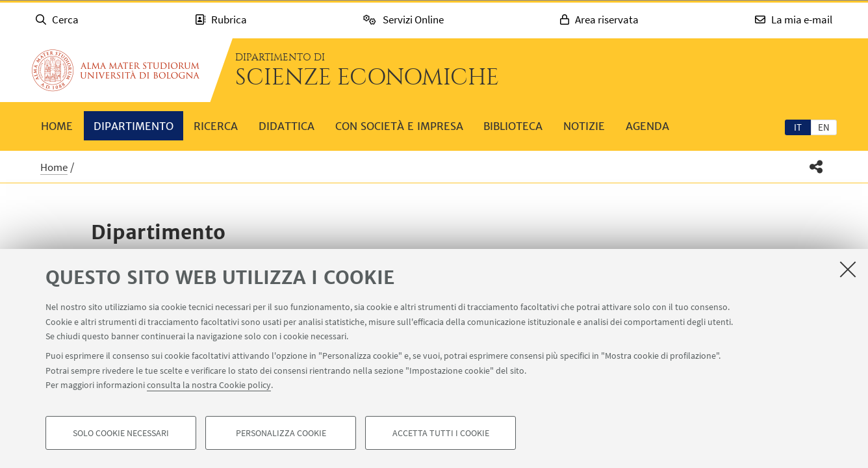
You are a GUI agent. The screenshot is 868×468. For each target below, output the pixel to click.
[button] (816, 167)
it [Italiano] (798, 127)
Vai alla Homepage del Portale (116, 70)
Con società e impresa (399, 126)
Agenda (647, 126)
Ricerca (216, 126)
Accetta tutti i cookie (441, 433)
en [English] (824, 127)
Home (57, 126)
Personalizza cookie (281, 433)
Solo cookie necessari (121, 433)
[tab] (798, 127)
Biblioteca (513, 126)
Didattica (287, 126)
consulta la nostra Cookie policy (209, 385)
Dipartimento (134, 126)
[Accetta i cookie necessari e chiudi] (848, 269)
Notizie (584, 126)
